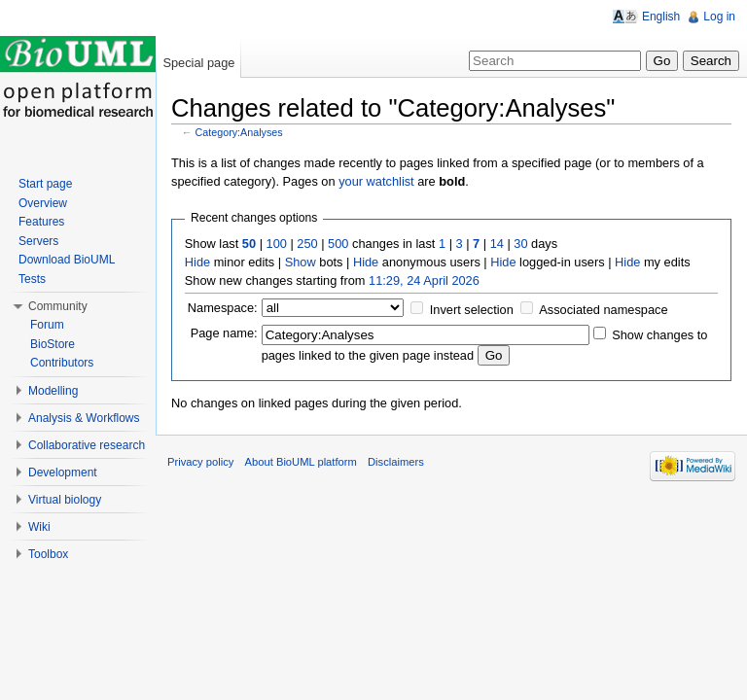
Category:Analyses (239, 132)
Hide (197, 262)
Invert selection (472, 310)
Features (41, 222)
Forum (47, 325)
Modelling (53, 391)
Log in (719, 17)
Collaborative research (87, 445)
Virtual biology (65, 500)
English (661, 17)
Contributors (62, 363)
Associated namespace (603, 310)
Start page (45, 184)
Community (58, 306)
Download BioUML (67, 260)
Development (63, 472)
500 (338, 244)
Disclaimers (396, 462)
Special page (198, 63)
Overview (43, 203)
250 (307, 244)
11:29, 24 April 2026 (424, 280)
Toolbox (48, 554)
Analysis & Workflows (84, 418)
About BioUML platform (301, 462)
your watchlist (376, 181)
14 (497, 244)
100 (277, 244)
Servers (38, 241)
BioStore (53, 344)
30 (520, 244)
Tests (32, 279)
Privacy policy (200, 462)
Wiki (39, 527)
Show (301, 262)
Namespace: (223, 308)
